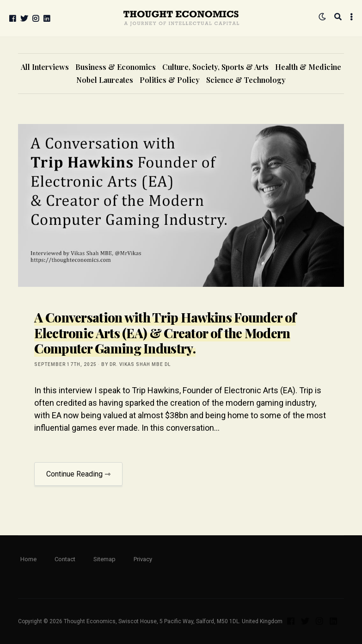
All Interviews (45, 67)
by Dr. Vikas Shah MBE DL (136, 364)
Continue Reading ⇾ (78, 474)
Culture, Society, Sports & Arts (215, 67)
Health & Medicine (308, 67)
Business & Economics (116, 67)
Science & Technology (246, 80)
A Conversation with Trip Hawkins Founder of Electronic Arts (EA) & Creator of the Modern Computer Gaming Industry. (165, 333)
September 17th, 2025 (65, 364)
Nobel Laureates (105, 80)
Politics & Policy (170, 80)
